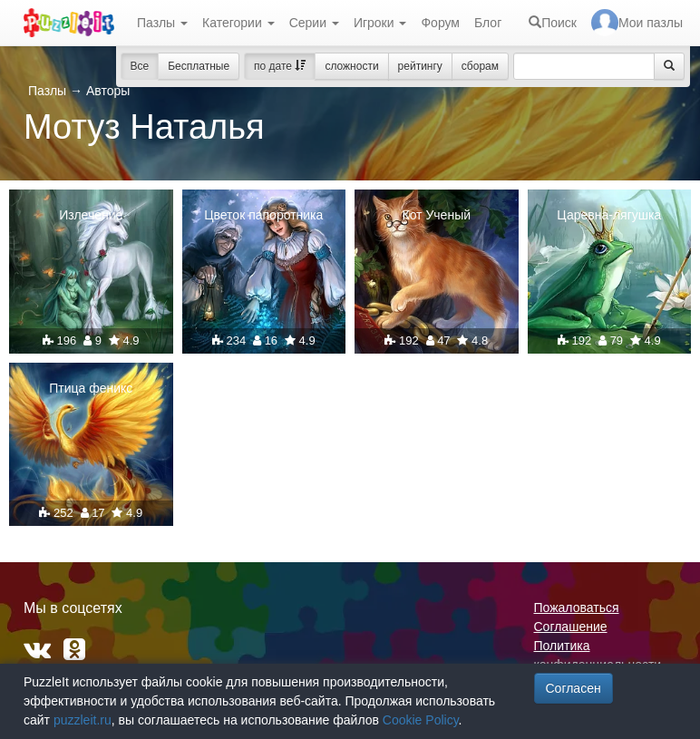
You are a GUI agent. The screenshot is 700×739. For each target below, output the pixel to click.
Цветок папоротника (263, 215)
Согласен (574, 688)
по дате (280, 66)
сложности (351, 66)
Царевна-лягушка (609, 215)
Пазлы (162, 23)
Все (140, 66)
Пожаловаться (577, 608)
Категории (238, 23)
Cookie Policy (421, 720)
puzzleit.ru (83, 720)
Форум (440, 23)
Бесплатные (199, 66)
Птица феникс (91, 388)
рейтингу (420, 66)
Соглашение (571, 627)
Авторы (108, 91)
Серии (314, 23)
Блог (488, 23)
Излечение (91, 215)
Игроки (380, 23)
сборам (480, 66)
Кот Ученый (436, 215)
